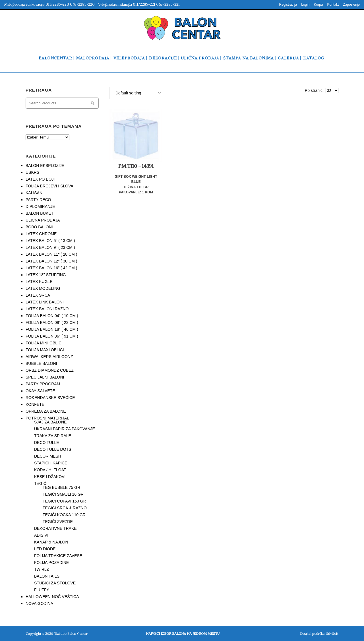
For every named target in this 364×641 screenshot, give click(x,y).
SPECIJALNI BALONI (45, 377)
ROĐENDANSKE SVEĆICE (50, 398)
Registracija (288, 5)
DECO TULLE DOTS (53, 449)
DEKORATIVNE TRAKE (55, 528)
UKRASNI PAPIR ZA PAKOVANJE (65, 429)
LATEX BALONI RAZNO (47, 309)
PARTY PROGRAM (43, 384)
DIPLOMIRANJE (40, 206)
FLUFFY (42, 590)
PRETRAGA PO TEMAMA (54, 126)
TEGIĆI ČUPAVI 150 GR (64, 501)
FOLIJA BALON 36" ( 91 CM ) (52, 336)
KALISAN (34, 193)
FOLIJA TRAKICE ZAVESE (58, 556)
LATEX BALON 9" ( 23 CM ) (50, 247)
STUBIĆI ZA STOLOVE (55, 583)
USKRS (32, 172)
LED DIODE (45, 549)
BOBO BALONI (39, 227)
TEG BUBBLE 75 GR (61, 487)
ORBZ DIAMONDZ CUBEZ (50, 370)
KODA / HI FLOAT (50, 470)
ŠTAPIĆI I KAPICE (51, 463)
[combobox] (138, 93)
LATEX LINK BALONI (45, 302)
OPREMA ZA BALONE (46, 411)
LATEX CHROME (41, 234)
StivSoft (332, 633)
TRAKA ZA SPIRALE (53, 436)
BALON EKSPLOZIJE (45, 166)
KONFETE (35, 404)
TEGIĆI (41, 483)
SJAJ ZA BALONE (50, 422)
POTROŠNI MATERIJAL (47, 418)
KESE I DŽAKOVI (50, 477)
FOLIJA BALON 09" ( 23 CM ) (52, 322)
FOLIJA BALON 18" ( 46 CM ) (52, 329)
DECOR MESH (48, 456)
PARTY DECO (38, 200)
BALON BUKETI (40, 213)
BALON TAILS (47, 576)
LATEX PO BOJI (40, 179)
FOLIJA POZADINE (51, 563)
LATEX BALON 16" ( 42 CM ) (51, 268)
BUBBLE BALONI (41, 363)
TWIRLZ (42, 569)
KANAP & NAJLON (51, 542)
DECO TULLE (47, 443)
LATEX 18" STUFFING (46, 275)
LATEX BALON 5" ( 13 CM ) (50, 241)
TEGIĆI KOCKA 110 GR (64, 515)
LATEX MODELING (43, 288)
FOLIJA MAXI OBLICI (45, 350)
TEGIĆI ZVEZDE (58, 522)
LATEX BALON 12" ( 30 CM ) (51, 261)
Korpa (318, 5)
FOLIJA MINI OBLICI (44, 343)
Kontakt (333, 5)
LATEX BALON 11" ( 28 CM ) (51, 254)
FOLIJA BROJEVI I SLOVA (49, 186)
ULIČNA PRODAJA (43, 220)
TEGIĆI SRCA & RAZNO (65, 508)
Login (305, 5)
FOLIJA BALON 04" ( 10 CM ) (52, 316)
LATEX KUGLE (39, 282)
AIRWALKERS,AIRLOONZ (49, 357)
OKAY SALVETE (40, 391)
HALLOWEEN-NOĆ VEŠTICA (52, 597)
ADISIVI (41, 535)
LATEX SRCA (38, 295)
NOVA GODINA (39, 603)
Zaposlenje (351, 5)
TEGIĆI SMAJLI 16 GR (63, 494)
